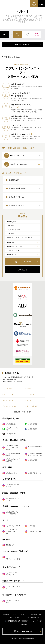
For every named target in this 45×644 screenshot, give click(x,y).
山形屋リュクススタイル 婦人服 (11, 460)
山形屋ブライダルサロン (19, 164)
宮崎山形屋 (11, 234)
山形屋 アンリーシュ (33, 473)
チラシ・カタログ (31, 406)
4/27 (18, 34)
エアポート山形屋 (13, 250)
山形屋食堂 (11, 243)
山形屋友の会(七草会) (20, 116)
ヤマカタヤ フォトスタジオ (11, 601)
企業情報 (6, 614)
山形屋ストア (12, 255)
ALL (5, 34)
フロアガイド (30, 395)
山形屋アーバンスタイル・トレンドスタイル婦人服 (11, 448)
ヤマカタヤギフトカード (18, 197)
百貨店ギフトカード (16, 205)
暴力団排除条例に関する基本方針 (18, 621)
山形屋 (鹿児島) (12, 222)
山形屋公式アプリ (18, 84)
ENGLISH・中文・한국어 (22, 412)
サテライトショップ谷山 (13, 560)
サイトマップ (37, 621)
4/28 (27, 34)
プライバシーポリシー (20, 614)
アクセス (28, 400)
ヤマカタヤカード (18, 125)
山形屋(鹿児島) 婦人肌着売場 (11, 454)
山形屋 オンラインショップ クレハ (11, 574)
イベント (28, 389)
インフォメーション (9, 406)
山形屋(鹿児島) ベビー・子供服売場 (10, 513)
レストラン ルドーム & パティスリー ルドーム (11, 532)
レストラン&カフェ (9, 400)
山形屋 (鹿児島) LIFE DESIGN (11, 485)
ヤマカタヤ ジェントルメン (11, 499)
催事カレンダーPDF (23, 45)
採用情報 (24, 624)
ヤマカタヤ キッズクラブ (11, 429)
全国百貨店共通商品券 (17, 188)
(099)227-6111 (11, 379)
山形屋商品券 (14, 180)
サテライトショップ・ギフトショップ (20, 238)
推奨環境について (36, 614)
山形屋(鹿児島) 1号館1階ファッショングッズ (34, 454)
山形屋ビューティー (10, 473)
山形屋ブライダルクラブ (21, 134)
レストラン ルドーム (33, 532)
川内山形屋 (11, 226)
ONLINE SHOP (24, 262)
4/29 (37, 34)
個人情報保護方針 (33, 618)
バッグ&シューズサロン (33, 448)
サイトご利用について (17, 618)
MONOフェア (8, 545)
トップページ (7, 389)
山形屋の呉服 (31, 460)
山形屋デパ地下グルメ (11, 526)
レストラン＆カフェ (17, 155)
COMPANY (23, 270)
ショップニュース (9, 395)
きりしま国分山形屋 (14, 230)
